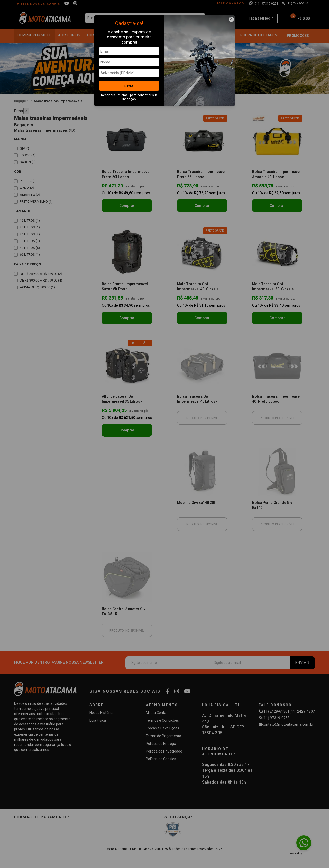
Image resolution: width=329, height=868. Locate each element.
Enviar (129, 85)
